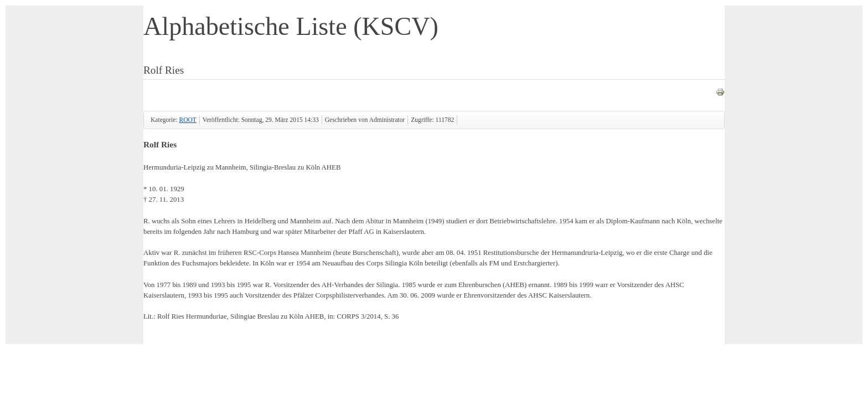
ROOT (187, 120)
